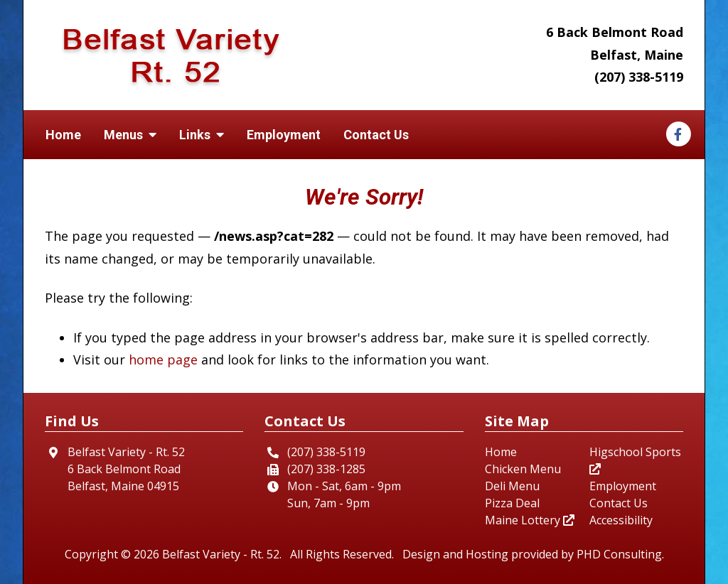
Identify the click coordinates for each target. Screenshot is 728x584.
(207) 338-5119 (639, 77)
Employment (284, 135)
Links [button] (202, 135)
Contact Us (376, 135)
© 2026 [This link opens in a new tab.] (140, 554)
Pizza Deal (512, 503)
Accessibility (621, 520)
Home (63, 135)
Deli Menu (512, 486)
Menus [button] (130, 135)
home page (163, 359)
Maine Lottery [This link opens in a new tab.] (530, 520)
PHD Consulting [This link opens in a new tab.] (619, 554)
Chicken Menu (523, 469)
